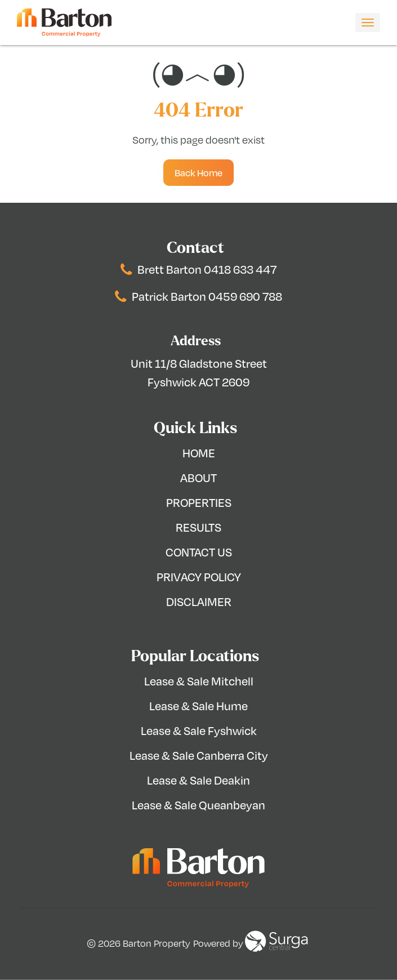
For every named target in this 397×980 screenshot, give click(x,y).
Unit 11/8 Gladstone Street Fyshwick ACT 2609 (199, 373)
